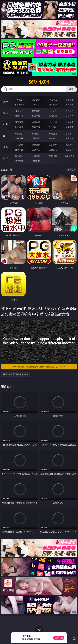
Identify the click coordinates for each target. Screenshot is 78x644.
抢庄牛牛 (70, 104)
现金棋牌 (53, 104)
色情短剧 (36, 161)
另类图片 (70, 138)
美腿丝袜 (19, 138)
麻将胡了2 (19, 104)
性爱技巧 (70, 150)
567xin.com (39, 82)
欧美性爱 (70, 122)
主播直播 (53, 116)
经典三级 (36, 127)
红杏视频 (19, 161)
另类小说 (36, 150)
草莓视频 (53, 156)
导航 (5, 158)
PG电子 (19, 100)
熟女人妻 (19, 116)
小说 (5, 147)
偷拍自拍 (36, 122)
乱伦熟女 (53, 127)
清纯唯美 (36, 138)
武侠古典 (70, 145)
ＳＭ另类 (70, 116)
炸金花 (36, 104)
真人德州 (36, 100)
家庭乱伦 (36, 145)
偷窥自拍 (19, 134)
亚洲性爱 (19, 122)
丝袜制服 (36, 116)
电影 (5, 124)
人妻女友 (53, 145)
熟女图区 (53, 138)
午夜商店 (36, 156)
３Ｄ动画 (70, 111)
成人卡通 (53, 122)
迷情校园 (19, 150)
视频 (5, 113)
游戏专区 (70, 100)
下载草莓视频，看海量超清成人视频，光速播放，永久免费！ (44, 367)
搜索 (71, 89)
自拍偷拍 (36, 111)
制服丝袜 (19, 127)
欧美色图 (53, 134)
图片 (5, 136)
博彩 (5, 102)
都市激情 (19, 145)
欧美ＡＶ (53, 111)
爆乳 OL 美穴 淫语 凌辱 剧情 (15, 374)
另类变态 (70, 127)
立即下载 (59, 638)
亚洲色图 (36, 134)
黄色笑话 (53, 150)
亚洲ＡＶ (19, 111)
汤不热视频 (70, 156)
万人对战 (53, 100)
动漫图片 (70, 134)
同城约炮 (19, 156)
